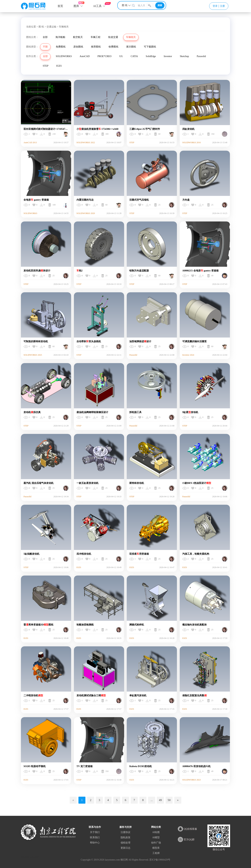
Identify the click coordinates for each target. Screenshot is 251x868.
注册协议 (125, 832)
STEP (46, 66)
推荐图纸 (96, 47)
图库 (76, 6)
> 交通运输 (50, 27)
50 (169, 800)
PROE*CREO (104, 56)
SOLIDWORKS (64, 56)
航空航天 (78, 37)
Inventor (168, 56)
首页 (60, 6)
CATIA (134, 56)
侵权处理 (125, 843)
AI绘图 (156, 832)
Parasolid (201, 56)
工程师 (156, 853)
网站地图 (25, 857)
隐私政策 (125, 837)
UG (121, 56)
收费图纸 (113, 47)
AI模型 (156, 837)
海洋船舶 (60, 37)
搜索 (160, 5)
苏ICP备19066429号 (160, 860)
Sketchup (184, 56)
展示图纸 (131, 47)
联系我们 (95, 837)
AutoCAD (85, 56)
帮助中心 (95, 843)
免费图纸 (61, 47)
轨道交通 (113, 37)
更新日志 (125, 848)
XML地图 (34, 857)
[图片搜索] (150, 5)
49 (160, 800)
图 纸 (41, 27)
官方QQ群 (186, 839)
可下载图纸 (150, 47)
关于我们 (95, 832)
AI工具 (97, 6)
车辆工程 (96, 37)
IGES (59, 66)
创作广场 (156, 843)
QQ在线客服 (187, 829)
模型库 (156, 848)
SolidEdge (151, 56)
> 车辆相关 (63, 27)
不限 (45, 47)
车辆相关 (131, 37)
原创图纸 (78, 47)
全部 (45, 37)
